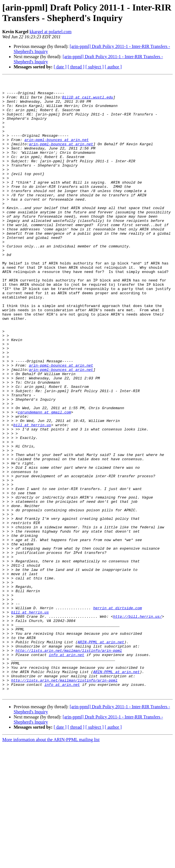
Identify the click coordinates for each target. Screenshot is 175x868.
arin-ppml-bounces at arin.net (57, 152)
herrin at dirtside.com (118, 714)
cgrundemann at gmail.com (44, 479)
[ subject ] (95, 67)
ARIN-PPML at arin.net (101, 755)
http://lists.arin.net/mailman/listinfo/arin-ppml (69, 765)
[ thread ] (76, 67)
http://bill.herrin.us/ (137, 724)
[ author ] (113, 67)
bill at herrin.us (32, 495)
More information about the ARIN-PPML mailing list (51, 863)
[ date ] (60, 67)
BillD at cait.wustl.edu (88, 101)
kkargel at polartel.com (51, 32)
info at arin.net (67, 770)
